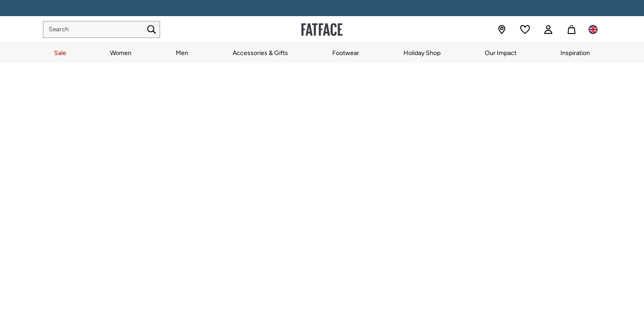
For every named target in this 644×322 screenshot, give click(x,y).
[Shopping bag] (572, 30)
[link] (548, 30)
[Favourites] (525, 30)
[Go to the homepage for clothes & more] (322, 30)
